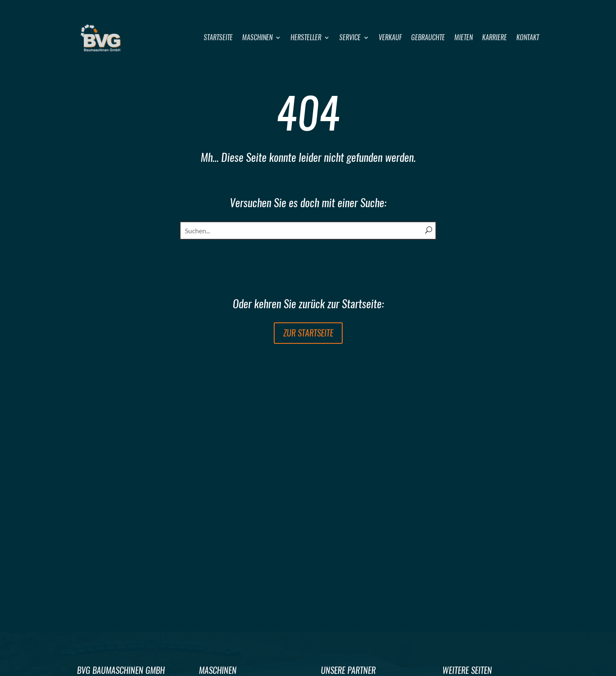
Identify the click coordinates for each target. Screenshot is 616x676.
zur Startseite (308, 333)
